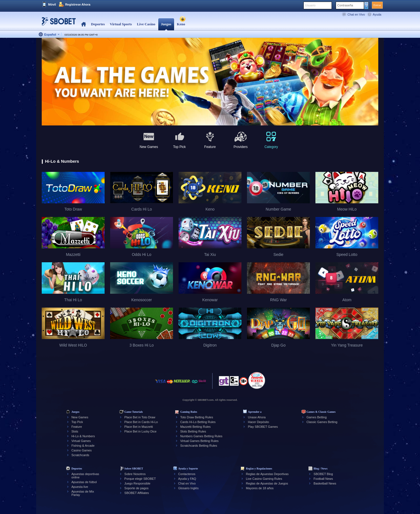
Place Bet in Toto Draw (140, 417)
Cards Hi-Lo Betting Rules (198, 422)
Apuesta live (80, 487)
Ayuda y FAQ (187, 479)
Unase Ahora (257, 417)
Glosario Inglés (188, 488)
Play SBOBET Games (263, 427)
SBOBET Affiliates (137, 493)
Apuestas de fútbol (84, 482)
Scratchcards (80, 455)
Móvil (52, 4)
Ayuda (377, 14)
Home (84, 24)
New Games (80, 417)
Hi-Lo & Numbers (83, 436)
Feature (77, 427)
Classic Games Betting (322, 422)
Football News (323, 479)
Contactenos (187, 474)
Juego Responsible (137, 483)
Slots (75, 431)
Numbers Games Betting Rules (201, 436)
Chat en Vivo (356, 14)
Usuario (310, 5)
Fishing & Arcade (83, 446)
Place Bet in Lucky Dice (140, 431)
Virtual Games (81, 441)
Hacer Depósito (258, 422)
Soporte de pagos (136, 488)
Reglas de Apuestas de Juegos (267, 483)
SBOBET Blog (323, 474)
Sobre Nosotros (135, 474)
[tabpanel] (210, 82)
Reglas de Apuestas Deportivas (267, 474)
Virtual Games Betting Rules (199, 441)
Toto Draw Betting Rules (197, 417)
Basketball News (325, 483)
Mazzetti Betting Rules (195, 427)
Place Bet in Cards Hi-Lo (141, 422)
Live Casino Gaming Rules (264, 479)
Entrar (377, 5)
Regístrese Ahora (78, 4)
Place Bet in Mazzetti (139, 427)
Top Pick (77, 422)
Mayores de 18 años (260, 488)
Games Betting (317, 417)
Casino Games (82, 450)
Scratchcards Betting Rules (199, 446)
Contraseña (345, 5)
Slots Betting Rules (193, 431)
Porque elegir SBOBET (140, 479)
